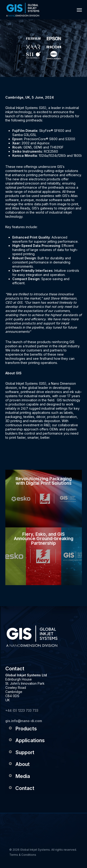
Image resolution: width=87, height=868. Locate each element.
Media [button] (19, 776)
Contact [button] (21, 788)
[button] (79, 10)
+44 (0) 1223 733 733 (22, 710)
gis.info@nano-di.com (24, 721)
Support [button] (21, 752)
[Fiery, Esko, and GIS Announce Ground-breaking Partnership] (44, 556)
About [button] (19, 764)
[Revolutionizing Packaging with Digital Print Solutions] (44, 499)
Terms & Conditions (23, 855)
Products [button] (23, 729)
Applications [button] (27, 740)
